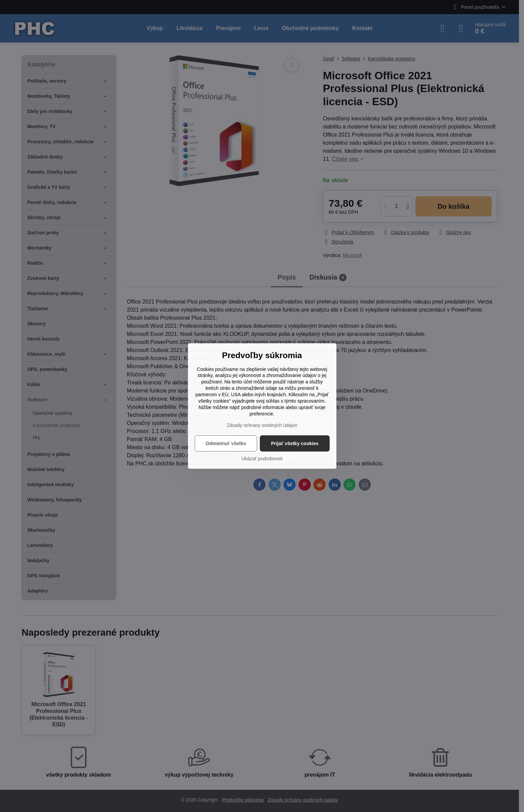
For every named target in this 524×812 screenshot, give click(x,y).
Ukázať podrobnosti (262, 459)
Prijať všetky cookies (295, 443)
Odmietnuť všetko (226, 443)
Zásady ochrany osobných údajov (262, 425)
